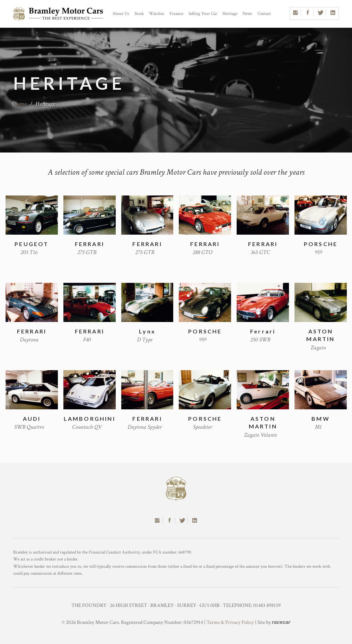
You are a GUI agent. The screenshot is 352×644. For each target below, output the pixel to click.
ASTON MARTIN (320, 335)
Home (20, 104)
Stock (139, 14)
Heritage (230, 14)
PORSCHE (321, 244)
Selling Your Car (203, 14)
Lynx (147, 331)
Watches (157, 14)
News (247, 14)
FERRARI (90, 244)
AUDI (32, 419)
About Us (121, 14)
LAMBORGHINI (90, 419)
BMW (321, 419)
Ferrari (263, 331)
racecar (281, 622)
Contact (264, 14)
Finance (176, 14)
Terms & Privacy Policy (230, 622)
